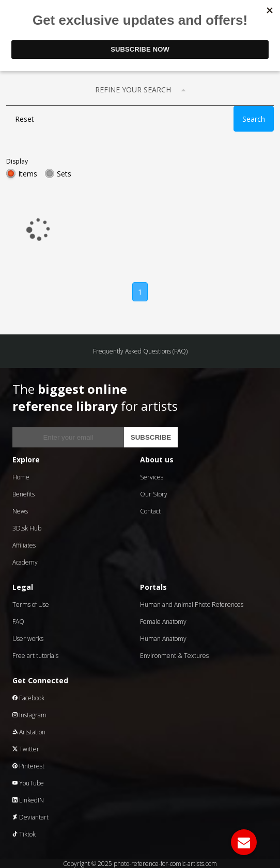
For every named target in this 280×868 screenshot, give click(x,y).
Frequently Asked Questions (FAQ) (140, 351)
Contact (150, 511)
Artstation (29, 732)
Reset (25, 119)
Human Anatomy (163, 639)
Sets (64, 174)
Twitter (26, 749)
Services (152, 477)
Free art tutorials (35, 656)
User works (28, 639)
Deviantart (30, 817)
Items (28, 174)
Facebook (28, 698)
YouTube (28, 783)
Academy (25, 562)
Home (21, 477)
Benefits (24, 494)
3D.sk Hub (27, 528)
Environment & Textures (174, 656)
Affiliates (24, 545)
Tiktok (24, 834)
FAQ (18, 622)
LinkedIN (28, 800)
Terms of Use (31, 605)
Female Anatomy (163, 622)
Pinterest (28, 766)
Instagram (29, 715)
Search (254, 119)
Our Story (154, 494)
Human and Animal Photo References (192, 605)
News (20, 511)
